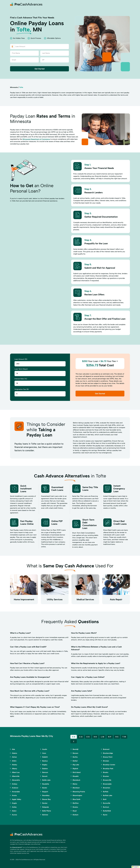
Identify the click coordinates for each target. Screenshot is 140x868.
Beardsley (46, 795)
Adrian (14, 757)
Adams (14, 753)
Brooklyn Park (108, 769)
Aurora (14, 815)
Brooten (106, 776)
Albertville (16, 776)
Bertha (75, 757)
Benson (75, 753)
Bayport (45, 792)
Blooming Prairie (79, 792)
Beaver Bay (46, 799)
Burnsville (107, 803)
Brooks (106, 772)
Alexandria (16, 780)
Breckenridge (108, 753)
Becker (45, 803)
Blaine (75, 784)
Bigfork (75, 769)
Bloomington (77, 795)
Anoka (14, 795)
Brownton (107, 788)
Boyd (75, 811)
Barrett (45, 776)
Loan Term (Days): (21, 369)
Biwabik (76, 776)
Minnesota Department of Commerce (36, 139)
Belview (45, 815)
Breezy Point (108, 757)
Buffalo (106, 792)
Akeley (14, 765)
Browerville (107, 780)
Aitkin (14, 761)
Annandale (16, 792)
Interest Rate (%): (21, 379)
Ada (13, 749)
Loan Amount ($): (21, 359)
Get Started (40, 69)
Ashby (14, 807)
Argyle (14, 803)
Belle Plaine (47, 811)
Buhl (105, 799)
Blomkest (76, 788)
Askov (14, 811)
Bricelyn (106, 761)
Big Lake (76, 765)
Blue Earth (76, 799)
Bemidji (76, 749)
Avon (44, 753)
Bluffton (76, 803)
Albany (14, 769)
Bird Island (77, 772)
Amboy (15, 784)
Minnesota (14, 87)
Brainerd (106, 749)
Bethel (75, 761)
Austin (45, 749)
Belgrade (46, 807)
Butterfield (107, 811)
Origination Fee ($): (22, 389)
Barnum (45, 772)
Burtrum (106, 807)
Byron (105, 815)
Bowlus (75, 807)
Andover (15, 788)
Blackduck (76, 780)
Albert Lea (16, 772)
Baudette (46, 784)
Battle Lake (46, 780)
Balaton (45, 769)
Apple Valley (17, 799)
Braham (76, 815)
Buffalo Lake (108, 795)
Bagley (45, 765)
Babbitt (45, 757)
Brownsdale (107, 784)
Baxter (45, 788)
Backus (45, 761)
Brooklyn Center (109, 765)
